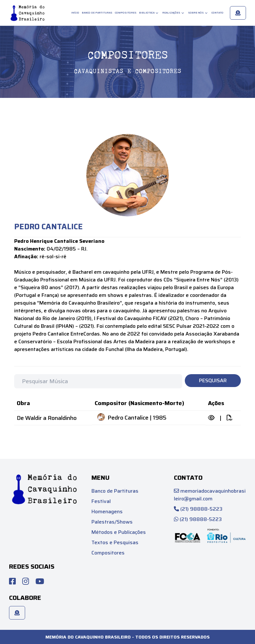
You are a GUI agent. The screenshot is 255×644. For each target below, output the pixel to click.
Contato (217, 13)
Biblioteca (149, 13)
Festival (101, 501)
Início (75, 13)
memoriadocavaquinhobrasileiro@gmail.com (210, 495)
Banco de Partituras (97, 13)
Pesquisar (213, 380)
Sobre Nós (198, 13)
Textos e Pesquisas (115, 542)
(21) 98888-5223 (198, 509)
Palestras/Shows (112, 522)
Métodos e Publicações (119, 532)
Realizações (173, 13)
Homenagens (107, 511)
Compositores (126, 13)
